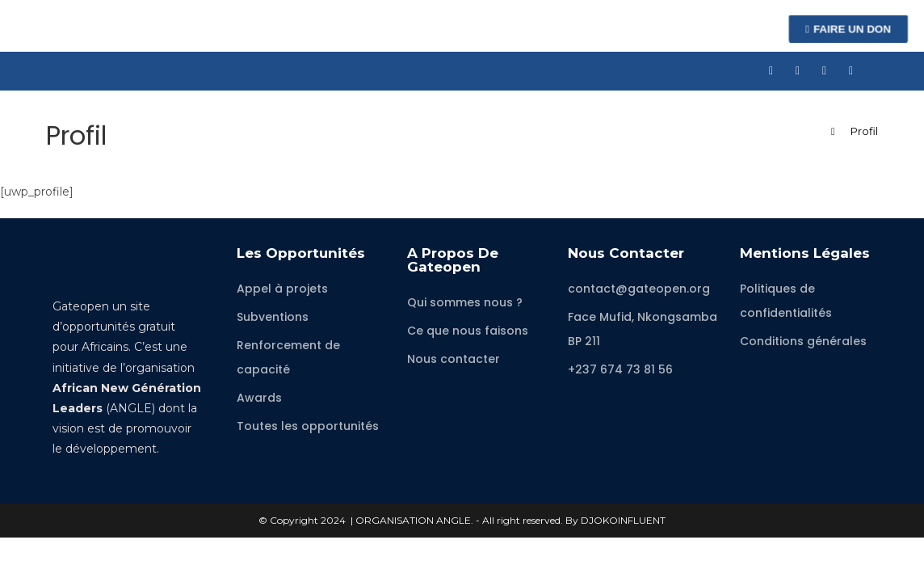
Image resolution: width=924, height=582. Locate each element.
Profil (864, 131)
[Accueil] (833, 131)
